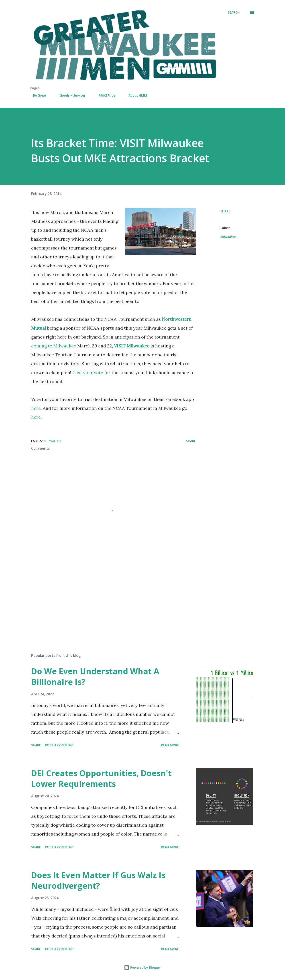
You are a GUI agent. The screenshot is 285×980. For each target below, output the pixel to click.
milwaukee (228, 237)
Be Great (37, 95)
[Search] (234, 12)
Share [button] (225, 211)
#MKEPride (104, 95)
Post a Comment (60, 745)
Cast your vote (88, 372)
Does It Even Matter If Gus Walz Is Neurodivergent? (98, 880)
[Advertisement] (106, 598)
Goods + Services (70, 95)
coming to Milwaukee (54, 346)
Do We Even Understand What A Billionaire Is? (95, 677)
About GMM (135, 95)
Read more (170, 745)
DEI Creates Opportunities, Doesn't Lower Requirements (101, 778)
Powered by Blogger (142, 967)
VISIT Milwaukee (132, 346)
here (36, 408)
